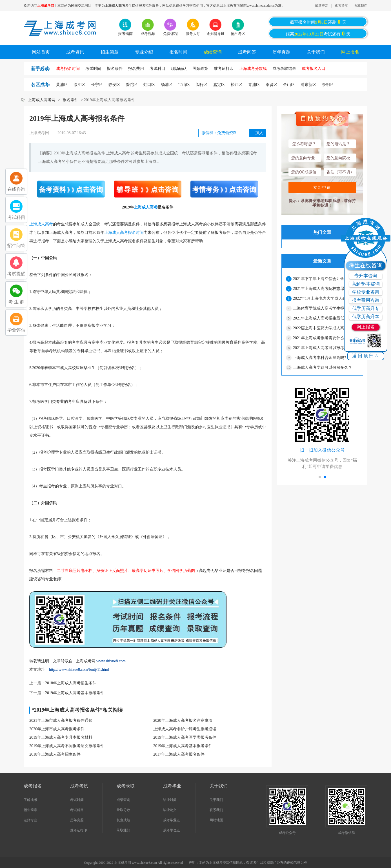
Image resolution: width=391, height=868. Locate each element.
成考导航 (341, 6)
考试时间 (77, 800)
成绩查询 (213, 52)
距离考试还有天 (318, 34)
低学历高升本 (366, 317)
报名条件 (70, 100)
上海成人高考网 (42, 100)
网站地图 (216, 820)
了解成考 (30, 800)
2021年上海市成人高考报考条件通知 (61, 721)
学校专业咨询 (366, 292)
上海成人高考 (146, 207)
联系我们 (216, 810)
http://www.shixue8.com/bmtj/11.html (79, 670)
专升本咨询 (366, 276)
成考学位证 (172, 830)
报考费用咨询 (366, 300)
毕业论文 (170, 810)
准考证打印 (79, 830)
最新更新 (322, 6)
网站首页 (41, 52)
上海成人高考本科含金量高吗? (319, 358)
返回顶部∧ (366, 356)
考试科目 (77, 810)
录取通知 (123, 830)
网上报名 (350, 52)
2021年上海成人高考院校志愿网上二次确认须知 (326, 289)
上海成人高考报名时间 (124, 233)
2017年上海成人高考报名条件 (179, 754)
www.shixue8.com (111, 661)
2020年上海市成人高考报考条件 (57, 729)
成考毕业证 (172, 820)
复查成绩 (123, 820)
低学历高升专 (366, 308)
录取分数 (123, 810)
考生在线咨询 (366, 265)
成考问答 (247, 52)
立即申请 (322, 187)
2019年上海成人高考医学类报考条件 (185, 737)
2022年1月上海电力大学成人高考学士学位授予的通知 (326, 298)
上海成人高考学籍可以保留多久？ (323, 368)
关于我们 (316, 52)
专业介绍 (144, 52)
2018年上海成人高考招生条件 (71, 683)
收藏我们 (361, 6)
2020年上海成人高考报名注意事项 (183, 721)
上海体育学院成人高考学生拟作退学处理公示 (326, 308)
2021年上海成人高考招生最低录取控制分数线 (326, 318)
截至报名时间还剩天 (318, 22)
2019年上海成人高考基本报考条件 (75, 693)
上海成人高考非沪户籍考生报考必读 (185, 729)
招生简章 (110, 52)
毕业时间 (170, 800)
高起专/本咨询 (366, 284)
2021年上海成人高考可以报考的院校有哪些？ (326, 348)
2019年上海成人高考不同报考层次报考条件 (67, 746)
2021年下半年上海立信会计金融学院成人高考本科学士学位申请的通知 (326, 279)
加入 (257, 133)
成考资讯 (75, 52)
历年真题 (281, 52)
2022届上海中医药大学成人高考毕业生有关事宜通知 (326, 328)
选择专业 (30, 820)
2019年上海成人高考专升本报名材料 (61, 737)
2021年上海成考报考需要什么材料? (323, 338)
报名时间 (178, 52)
